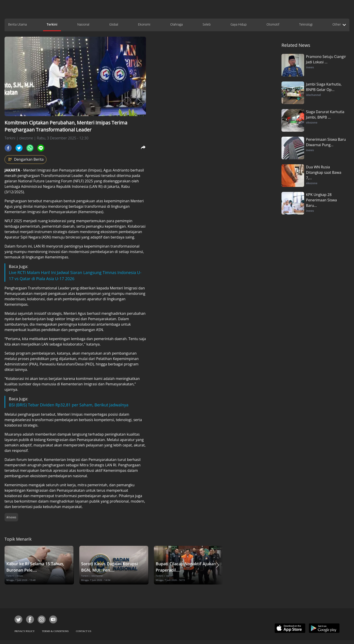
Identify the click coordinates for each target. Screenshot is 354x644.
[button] (218, 565)
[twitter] (19, 148)
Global (114, 24)
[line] (41, 148)
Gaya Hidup (239, 24)
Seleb (207, 24)
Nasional (83, 24)
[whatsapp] (30, 148)
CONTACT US (84, 631)
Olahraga (176, 24)
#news (11, 517)
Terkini (52, 24)
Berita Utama (17, 24)
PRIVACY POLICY (25, 631)
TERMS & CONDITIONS (55, 631)
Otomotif (273, 24)
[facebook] (8, 148)
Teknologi (306, 24)
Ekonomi (144, 24)
